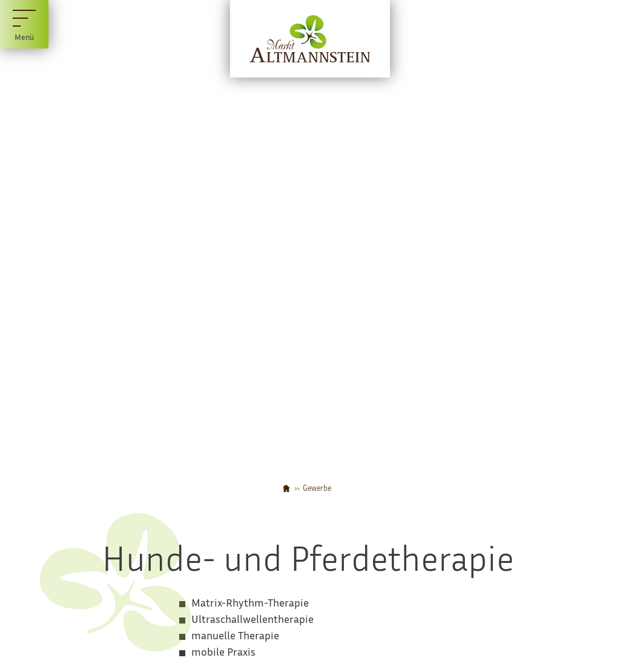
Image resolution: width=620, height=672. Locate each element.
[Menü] (24, 24)
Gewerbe (317, 489)
